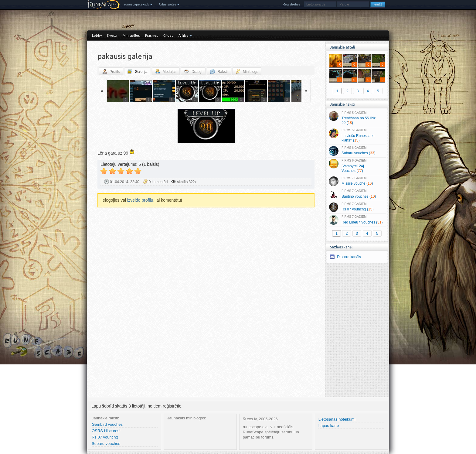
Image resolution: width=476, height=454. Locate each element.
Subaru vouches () (357, 151)
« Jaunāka (133, 127)
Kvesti (112, 36)
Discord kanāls (349, 257)
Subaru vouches (106, 444)
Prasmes (151, 36)
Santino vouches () (357, 194)
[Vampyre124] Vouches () (357, 166)
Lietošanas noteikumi (337, 419)
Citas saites (168, 4)
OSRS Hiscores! (106, 431)
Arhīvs (183, 36)
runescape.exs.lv (137, 4)
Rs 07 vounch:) (105, 437)
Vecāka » (279, 127)
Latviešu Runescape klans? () (357, 135)
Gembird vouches (107, 424)
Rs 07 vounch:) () (357, 207)
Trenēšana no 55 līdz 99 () (357, 118)
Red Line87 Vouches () (357, 220)
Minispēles (131, 36)
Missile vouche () (357, 181)
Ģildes (168, 36)
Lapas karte (329, 426)
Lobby (97, 36)
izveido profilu (140, 200)
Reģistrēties (291, 4)
